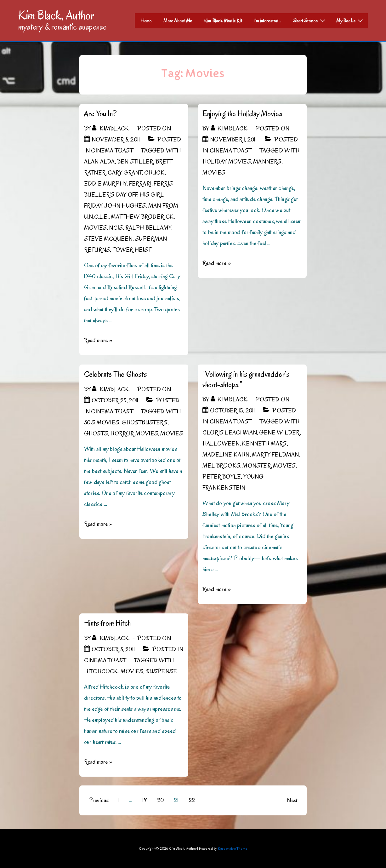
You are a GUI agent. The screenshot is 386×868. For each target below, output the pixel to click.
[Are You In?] (116, 140)
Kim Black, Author (56, 15)
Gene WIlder (279, 433)
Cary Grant (125, 173)
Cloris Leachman (230, 433)
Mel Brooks (221, 466)
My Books (350, 20)
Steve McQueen (108, 239)
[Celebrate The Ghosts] (115, 400)
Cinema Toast (112, 151)
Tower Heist (132, 250)
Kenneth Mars (264, 444)
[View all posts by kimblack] (111, 129)
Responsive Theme (233, 848)
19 (145, 800)
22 (192, 800)
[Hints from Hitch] (113, 649)
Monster (256, 466)
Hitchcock (101, 671)
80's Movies (102, 423)
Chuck (154, 173)
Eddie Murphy (105, 184)
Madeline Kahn (226, 455)
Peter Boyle (222, 477)
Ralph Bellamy (148, 228)
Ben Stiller (135, 162)
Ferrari (140, 184)
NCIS (116, 228)
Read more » (98, 340)
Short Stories (310, 20)
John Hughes (125, 206)
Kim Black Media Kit (223, 21)
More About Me (178, 21)
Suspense (162, 671)
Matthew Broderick (142, 217)
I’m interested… (268, 21)
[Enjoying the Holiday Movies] (233, 140)
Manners (267, 162)
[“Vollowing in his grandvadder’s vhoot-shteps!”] (232, 411)
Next (292, 800)
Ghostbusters (144, 423)
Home (146, 21)
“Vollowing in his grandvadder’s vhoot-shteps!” (246, 379)
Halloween (221, 444)
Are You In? (100, 114)
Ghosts (96, 434)
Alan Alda (99, 162)
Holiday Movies (227, 162)
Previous (99, 800)
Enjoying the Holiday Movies (242, 114)
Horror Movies (134, 434)
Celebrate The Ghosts (115, 374)
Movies (95, 228)
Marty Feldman (275, 455)
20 (160, 800)
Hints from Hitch (107, 623)
